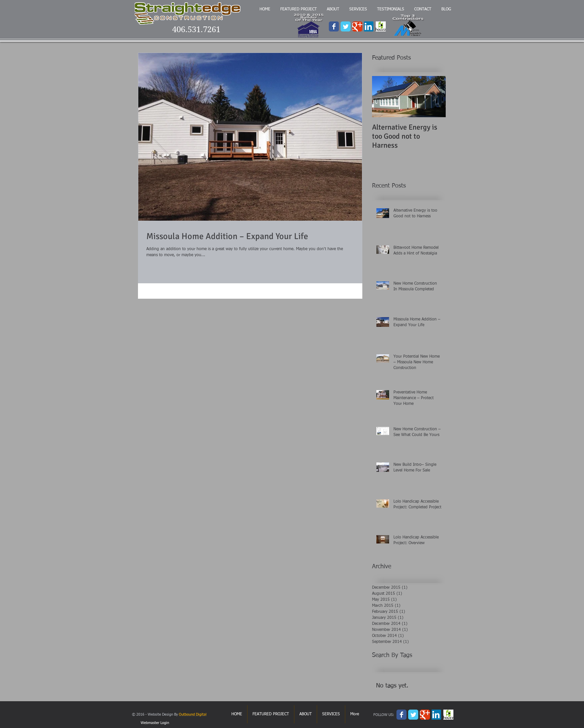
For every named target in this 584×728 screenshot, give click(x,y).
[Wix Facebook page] (334, 26)
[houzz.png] (381, 26)
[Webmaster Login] (155, 723)
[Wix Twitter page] (346, 26)
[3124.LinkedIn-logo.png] (369, 26)
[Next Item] (435, 97)
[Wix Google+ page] (357, 26)
